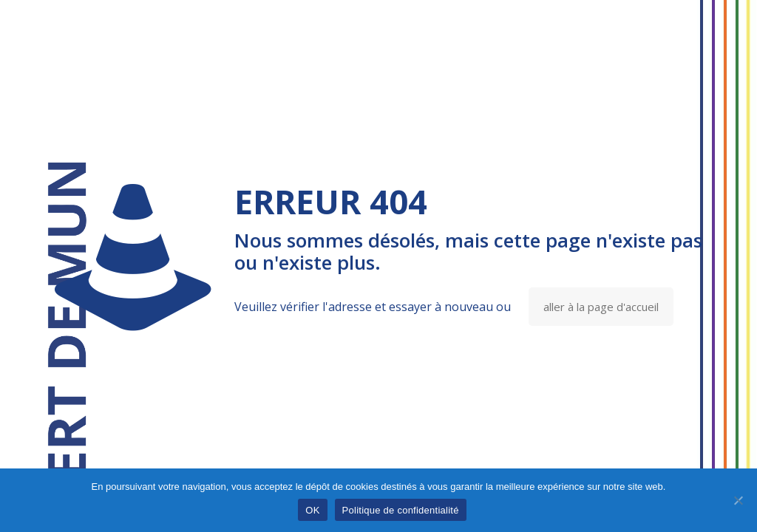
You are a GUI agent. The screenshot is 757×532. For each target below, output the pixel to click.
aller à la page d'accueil (601, 307)
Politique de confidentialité (401, 510)
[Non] (739, 500)
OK (312, 510)
